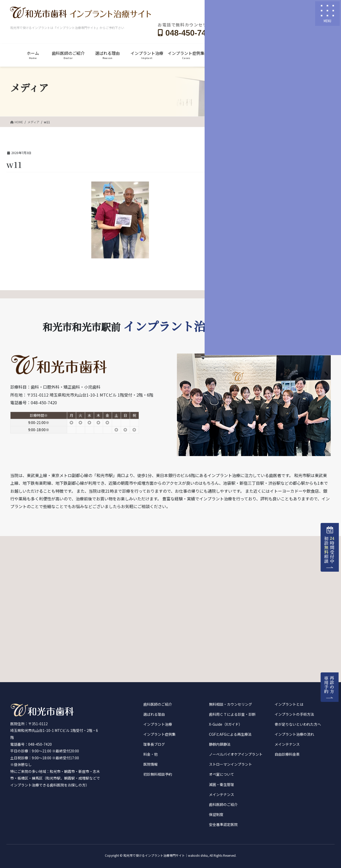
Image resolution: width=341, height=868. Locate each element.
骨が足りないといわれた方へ (298, 724)
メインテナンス (222, 794)
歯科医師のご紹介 (158, 704)
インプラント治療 (158, 724)
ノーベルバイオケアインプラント (236, 754)
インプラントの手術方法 (294, 714)
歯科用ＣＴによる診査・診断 (232, 714)
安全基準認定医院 (223, 824)
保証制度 (216, 814)
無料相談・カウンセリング (230, 704)
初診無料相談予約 (158, 774)
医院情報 (151, 764)
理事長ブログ (154, 744)
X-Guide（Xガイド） (226, 724)
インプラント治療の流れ (294, 734)
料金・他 (151, 754)
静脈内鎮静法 (220, 744)
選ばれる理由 (154, 714)
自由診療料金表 (287, 754)
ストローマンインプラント (230, 764)
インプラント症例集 (159, 734)
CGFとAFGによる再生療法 (230, 734)
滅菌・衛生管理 (222, 784)
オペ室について (222, 774)
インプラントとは (289, 704)
